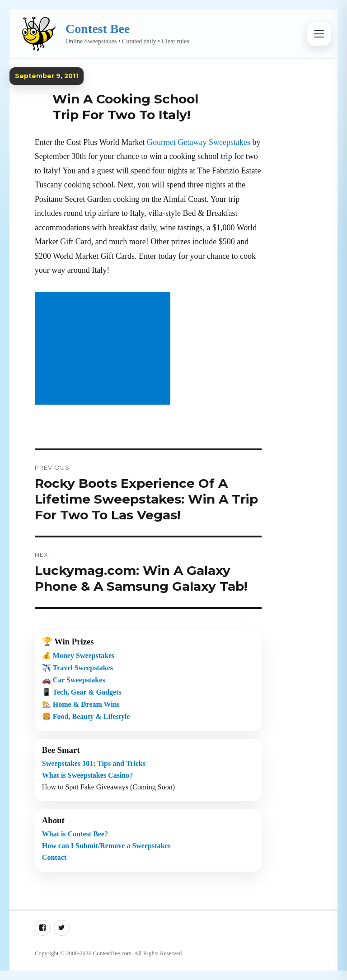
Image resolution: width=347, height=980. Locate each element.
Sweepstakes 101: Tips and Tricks (94, 763)
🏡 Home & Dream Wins (81, 704)
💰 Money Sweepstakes (78, 656)
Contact (54, 857)
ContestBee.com (113, 953)
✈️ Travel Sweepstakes (77, 668)
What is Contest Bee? (75, 834)
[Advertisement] (104, 349)
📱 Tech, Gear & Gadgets (82, 692)
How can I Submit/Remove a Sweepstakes (106, 846)
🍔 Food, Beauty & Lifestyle (86, 716)
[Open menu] (319, 34)
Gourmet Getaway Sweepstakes (199, 142)
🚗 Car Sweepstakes (74, 680)
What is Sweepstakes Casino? (87, 775)
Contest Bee (98, 29)
